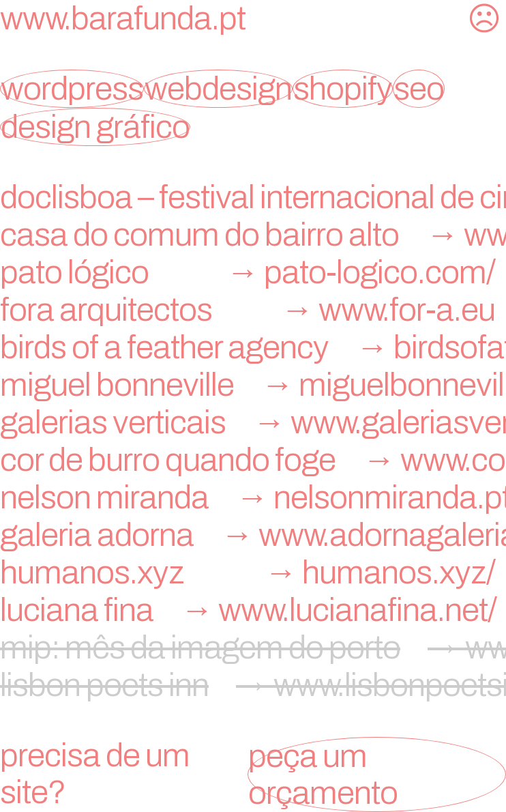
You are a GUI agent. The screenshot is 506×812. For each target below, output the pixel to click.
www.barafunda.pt (123, 18)
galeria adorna (253, 535)
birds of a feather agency (253, 347)
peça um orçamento (323, 774)
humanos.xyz (253, 572)
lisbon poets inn (253, 685)
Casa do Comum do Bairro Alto (253, 235)
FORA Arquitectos (253, 310)
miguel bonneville (253, 385)
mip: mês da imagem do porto (253, 648)
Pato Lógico (253, 272)
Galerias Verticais (253, 422)
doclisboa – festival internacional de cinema (253, 197)
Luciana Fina (253, 610)
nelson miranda (253, 497)
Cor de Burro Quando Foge (253, 460)
